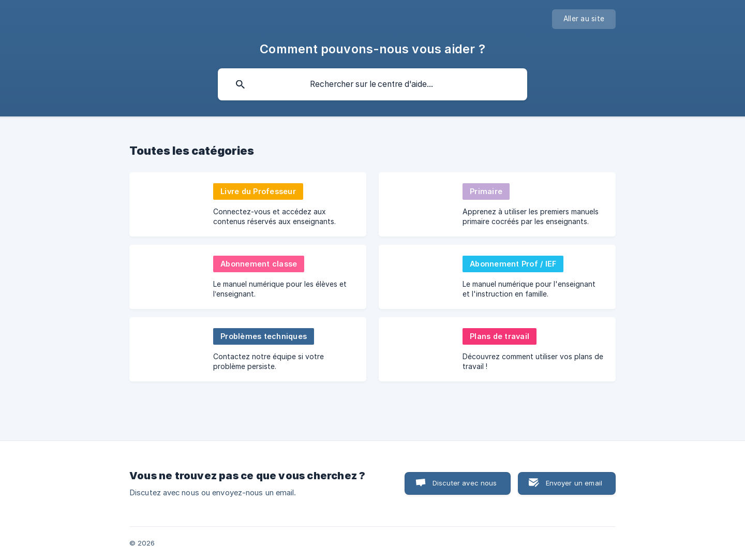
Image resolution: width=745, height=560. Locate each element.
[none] (584, 19)
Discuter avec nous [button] (465, 483)
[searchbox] (373, 84)
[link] (248, 204)
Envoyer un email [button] (574, 483)
